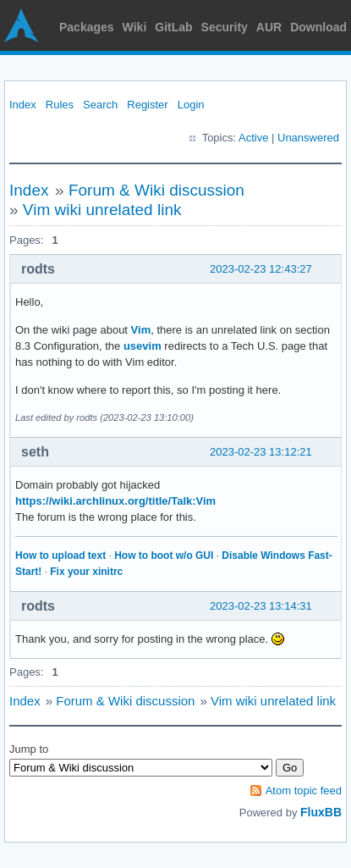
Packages (87, 27)
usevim (143, 346)
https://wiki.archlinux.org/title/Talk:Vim (115, 501)
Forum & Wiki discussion (156, 190)
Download (318, 27)
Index (23, 105)
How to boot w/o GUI (164, 556)
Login (191, 105)
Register (147, 105)
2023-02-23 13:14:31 (261, 606)
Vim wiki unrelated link (102, 210)
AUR (269, 27)
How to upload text (60, 556)
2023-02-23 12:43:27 (261, 269)
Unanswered (308, 138)
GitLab (173, 27)
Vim (141, 330)
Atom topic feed (304, 791)
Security (225, 27)
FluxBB (321, 812)
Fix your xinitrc (86, 572)
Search (100, 105)
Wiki (135, 27)
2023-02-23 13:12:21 (261, 452)
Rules (60, 105)
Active (253, 138)
